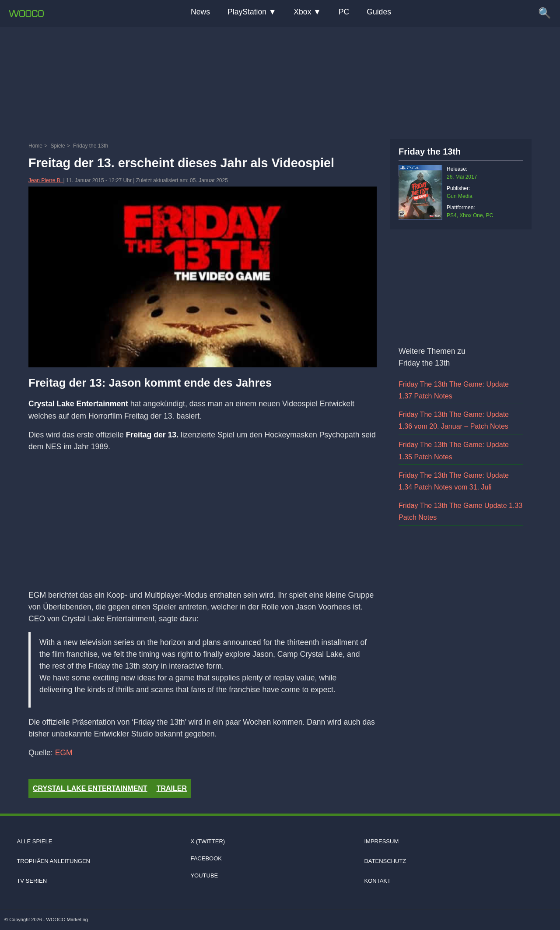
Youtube (204, 875)
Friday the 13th (430, 151)
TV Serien (32, 881)
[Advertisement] (280, 81)
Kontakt (377, 881)
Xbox (302, 12)
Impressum (381, 841)
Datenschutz (385, 861)
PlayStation (247, 12)
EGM (64, 753)
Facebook (206, 858)
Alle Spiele (34, 841)
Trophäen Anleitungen (53, 861)
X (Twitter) (208, 841)
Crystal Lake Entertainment (90, 788)
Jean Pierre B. (46, 180)
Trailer (172, 788)
